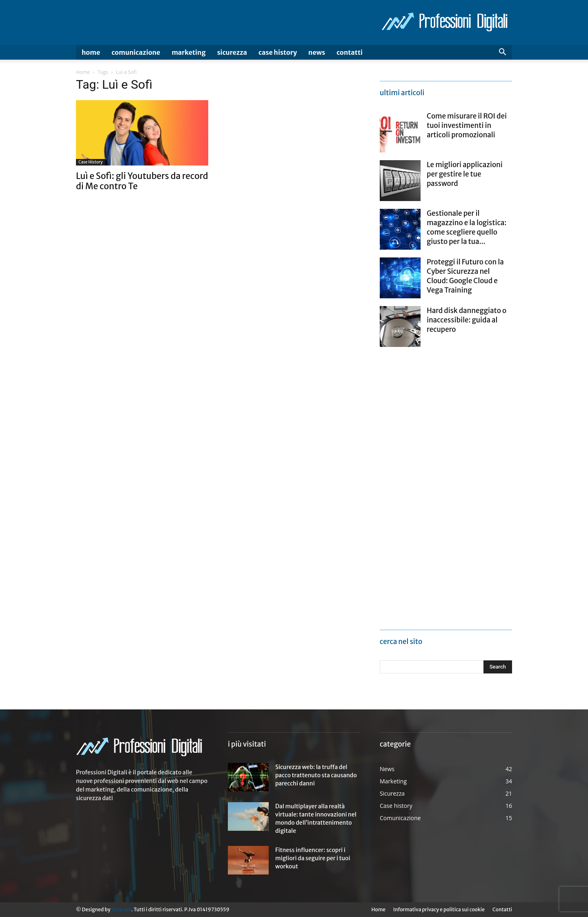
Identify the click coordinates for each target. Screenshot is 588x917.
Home (91, 52)
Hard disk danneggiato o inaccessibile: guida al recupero (467, 320)
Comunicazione (136, 52)
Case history (278, 52)
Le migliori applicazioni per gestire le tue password (465, 174)
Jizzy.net (121, 909)
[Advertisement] (441, 489)
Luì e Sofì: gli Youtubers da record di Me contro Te (142, 181)
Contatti (350, 52)
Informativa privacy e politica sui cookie (439, 909)
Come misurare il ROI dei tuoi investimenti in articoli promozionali (467, 125)
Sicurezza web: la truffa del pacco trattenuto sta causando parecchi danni (316, 775)
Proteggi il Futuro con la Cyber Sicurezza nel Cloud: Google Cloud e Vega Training (465, 276)
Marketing (188, 52)
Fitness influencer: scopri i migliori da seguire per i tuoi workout (313, 858)
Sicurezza (232, 52)
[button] (502, 53)
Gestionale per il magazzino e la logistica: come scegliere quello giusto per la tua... (467, 227)
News (317, 52)
